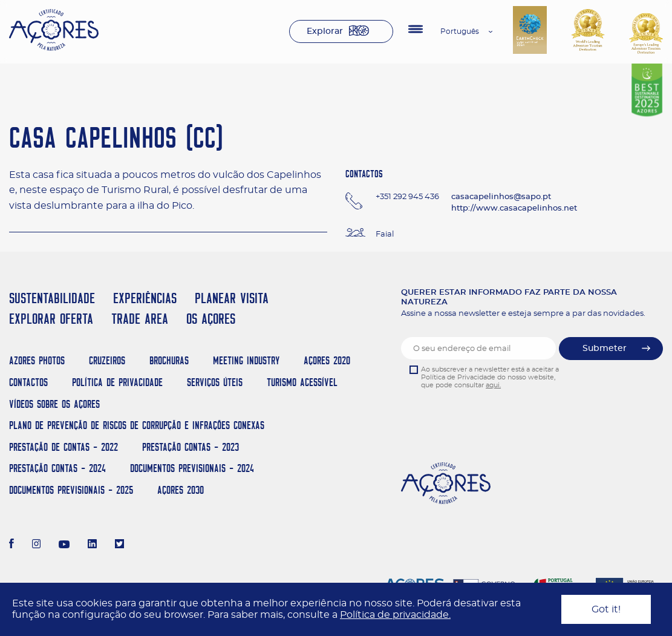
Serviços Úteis (215, 382)
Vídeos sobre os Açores (54, 404)
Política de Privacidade (117, 382)
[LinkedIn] (92, 545)
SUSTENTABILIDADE (52, 298)
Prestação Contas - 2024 (57, 468)
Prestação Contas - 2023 (191, 447)
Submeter (605, 349)
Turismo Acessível (302, 382)
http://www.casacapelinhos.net (514, 208)
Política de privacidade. (395, 615)
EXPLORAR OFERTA (51, 319)
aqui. (493, 385)
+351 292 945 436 (407, 197)
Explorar (325, 31)
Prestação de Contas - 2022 (64, 447)
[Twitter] (119, 545)
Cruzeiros (107, 360)
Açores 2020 (327, 360)
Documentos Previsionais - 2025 (71, 490)
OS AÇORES (211, 319)
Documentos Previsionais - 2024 (192, 468)
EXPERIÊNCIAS (145, 298)
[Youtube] (64, 545)
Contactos (28, 382)
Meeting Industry (246, 360)
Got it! (606, 609)
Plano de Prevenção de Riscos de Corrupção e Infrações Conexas (137, 425)
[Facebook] (11, 545)
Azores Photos (37, 360)
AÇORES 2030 (181, 490)
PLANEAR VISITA (232, 298)
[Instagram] (37, 545)
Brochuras (169, 360)
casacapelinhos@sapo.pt (501, 197)
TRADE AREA (140, 319)
